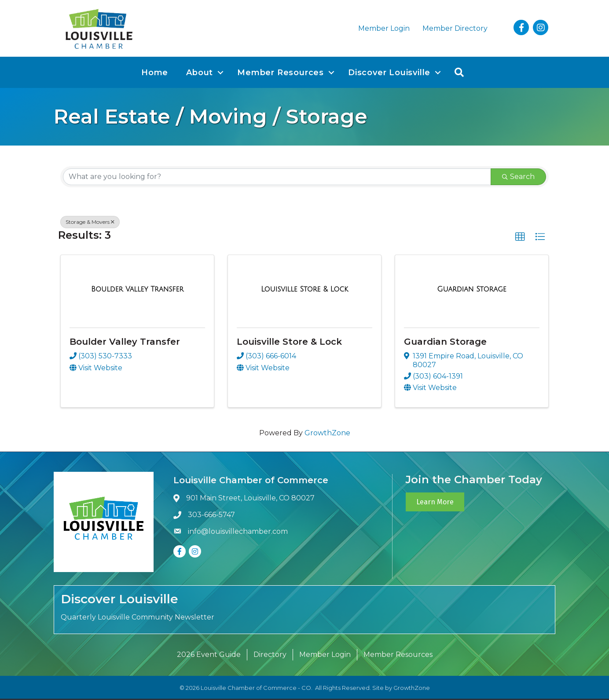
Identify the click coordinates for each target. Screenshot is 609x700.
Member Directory (455, 29)
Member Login (384, 29)
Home (155, 74)
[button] (520, 238)
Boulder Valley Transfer (125, 343)
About (200, 74)
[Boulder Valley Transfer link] (137, 291)
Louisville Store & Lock (289, 343)
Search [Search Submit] (518, 178)
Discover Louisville (389, 74)
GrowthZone (327, 435)
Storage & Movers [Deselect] (90, 223)
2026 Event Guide (209, 656)
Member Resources (281, 74)
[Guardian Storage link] (471, 291)
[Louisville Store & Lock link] (304, 291)
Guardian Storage (445, 343)
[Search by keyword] (277, 178)
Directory (270, 656)
